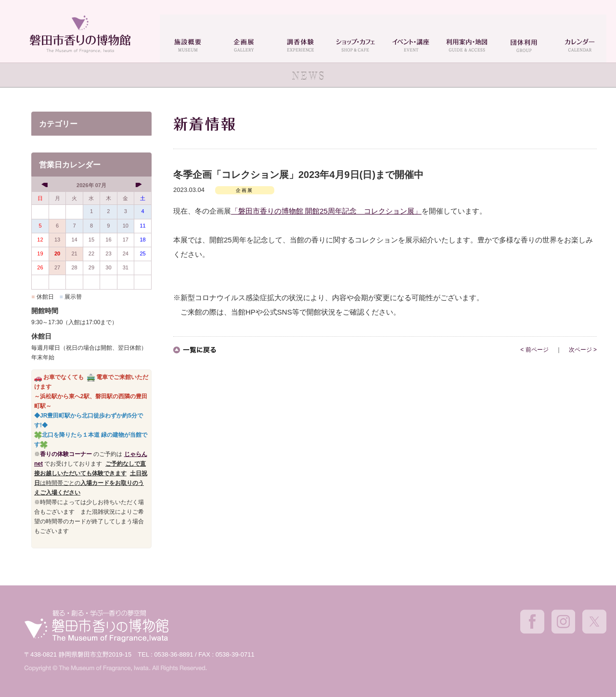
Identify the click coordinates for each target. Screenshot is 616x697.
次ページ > (583, 350)
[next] (137, 185)
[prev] (45, 185)
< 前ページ (534, 350)
